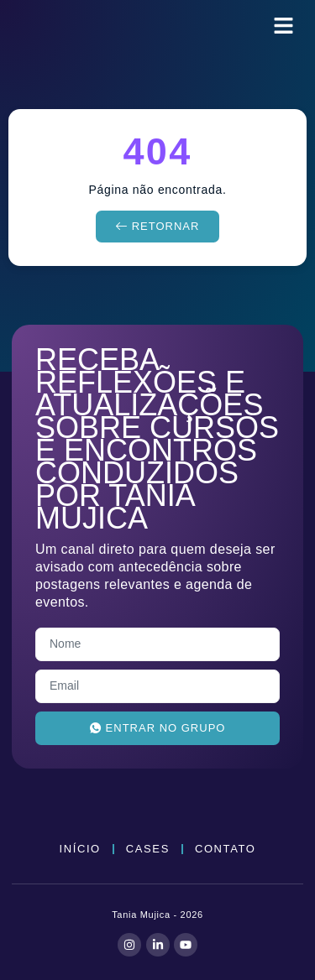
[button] (284, 25)
